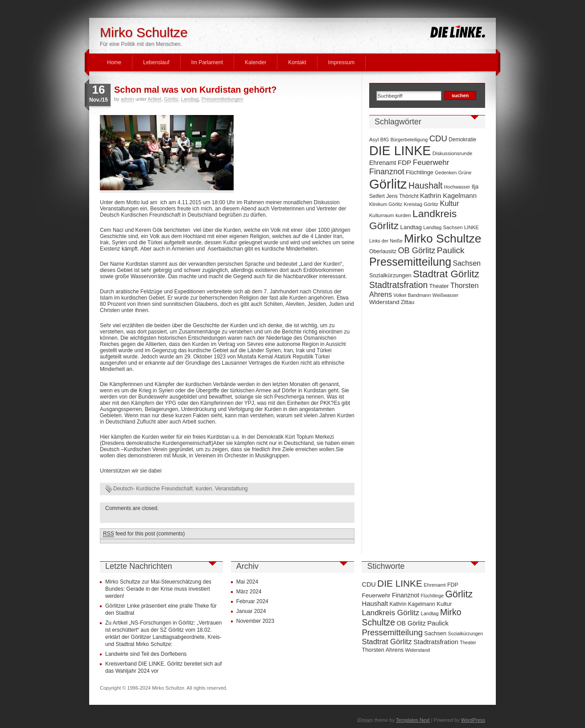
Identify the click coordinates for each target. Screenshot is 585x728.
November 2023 (255, 621)
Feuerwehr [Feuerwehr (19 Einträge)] (431, 162)
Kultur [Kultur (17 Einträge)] (449, 203)
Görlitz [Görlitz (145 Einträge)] (388, 184)
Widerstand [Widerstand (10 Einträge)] (384, 302)
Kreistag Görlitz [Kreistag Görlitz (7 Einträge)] (421, 204)
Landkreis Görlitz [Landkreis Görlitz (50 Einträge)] (390, 613)
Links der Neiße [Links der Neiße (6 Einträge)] (386, 241)
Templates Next (413, 720)
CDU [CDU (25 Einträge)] (438, 138)
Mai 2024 (247, 582)
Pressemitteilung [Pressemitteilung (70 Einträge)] (410, 262)
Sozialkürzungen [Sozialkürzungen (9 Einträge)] (390, 275)
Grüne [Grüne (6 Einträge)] (465, 173)
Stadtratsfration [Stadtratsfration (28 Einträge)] (398, 285)
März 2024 (249, 592)
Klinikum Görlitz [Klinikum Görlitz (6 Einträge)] (386, 204)
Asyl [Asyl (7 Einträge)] (374, 140)
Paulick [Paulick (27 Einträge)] (451, 250)
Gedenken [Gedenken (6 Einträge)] (446, 173)
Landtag (190, 99)
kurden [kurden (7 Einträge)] (403, 215)
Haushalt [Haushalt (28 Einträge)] (425, 185)
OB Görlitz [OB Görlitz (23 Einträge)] (416, 251)
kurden (204, 489)
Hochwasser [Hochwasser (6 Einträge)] (457, 187)
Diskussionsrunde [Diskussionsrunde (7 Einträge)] (453, 153)
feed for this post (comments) (144, 534)
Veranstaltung (231, 489)
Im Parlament (207, 62)
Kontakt (297, 62)
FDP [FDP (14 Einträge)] (405, 162)
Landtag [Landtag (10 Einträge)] (411, 227)
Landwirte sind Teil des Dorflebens (146, 654)
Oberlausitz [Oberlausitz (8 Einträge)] (383, 251)
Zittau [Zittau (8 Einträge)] (408, 302)
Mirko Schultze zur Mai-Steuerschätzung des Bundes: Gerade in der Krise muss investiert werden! (158, 589)
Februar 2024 (252, 601)
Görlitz (171, 99)
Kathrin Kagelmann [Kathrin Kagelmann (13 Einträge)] (448, 195)
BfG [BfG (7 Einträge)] (385, 140)
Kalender (255, 62)
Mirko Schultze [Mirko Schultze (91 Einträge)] (443, 239)
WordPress (473, 720)
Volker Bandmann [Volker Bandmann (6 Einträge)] (412, 295)
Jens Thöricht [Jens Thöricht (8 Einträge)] (402, 196)
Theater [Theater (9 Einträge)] (439, 286)
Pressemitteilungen (222, 99)
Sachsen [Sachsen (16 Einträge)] (467, 263)
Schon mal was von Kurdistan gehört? (196, 90)
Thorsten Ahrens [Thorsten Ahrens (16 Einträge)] (383, 650)
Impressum (341, 62)
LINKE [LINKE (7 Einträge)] (472, 227)
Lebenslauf (156, 62)
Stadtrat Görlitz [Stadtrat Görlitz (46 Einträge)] (446, 274)
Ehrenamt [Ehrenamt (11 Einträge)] (383, 163)
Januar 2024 (251, 611)
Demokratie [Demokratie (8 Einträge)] (462, 140)
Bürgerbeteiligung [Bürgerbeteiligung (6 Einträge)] (409, 140)
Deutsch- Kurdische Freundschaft (153, 489)
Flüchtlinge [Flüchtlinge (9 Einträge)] (420, 172)
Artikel (154, 99)
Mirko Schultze (144, 32)
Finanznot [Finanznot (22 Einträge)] (387, 172)
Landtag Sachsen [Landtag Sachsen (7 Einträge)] (443, 227)
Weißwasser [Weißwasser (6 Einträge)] (445, 295)
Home (114, 62)
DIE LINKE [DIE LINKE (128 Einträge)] (400, 151)
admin (128, 99)
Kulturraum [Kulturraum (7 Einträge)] (382, 215)
